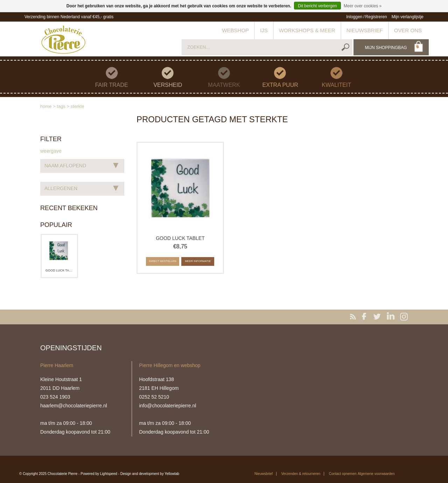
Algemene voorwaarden (376, 474)
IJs (264, 30)
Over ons (408, 30)
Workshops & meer (307, 30)
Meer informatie (198, 261)
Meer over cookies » (363, 6)
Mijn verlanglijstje (408, 17)
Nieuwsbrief (365, 30)
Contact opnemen (343, 474)
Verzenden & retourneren (301, 474)
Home (46, 106)
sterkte (78, 106)
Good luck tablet (59, 270)
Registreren (376, 17)
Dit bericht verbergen (317, 6)
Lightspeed (109, 474)
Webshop (235, 30)
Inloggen (354, 17)
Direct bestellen (163, 261)
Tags (61, 106)
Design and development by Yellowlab (150, 474)
